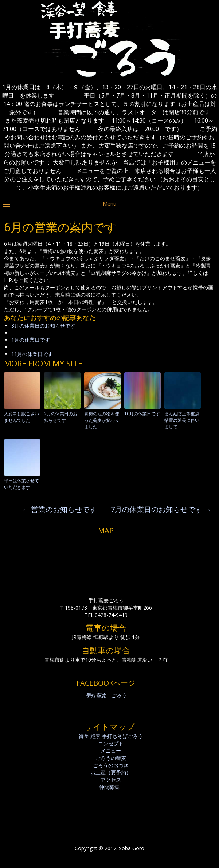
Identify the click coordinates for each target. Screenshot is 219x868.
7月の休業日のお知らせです (161, 509)
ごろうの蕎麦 (111, 758)
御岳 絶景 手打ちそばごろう (111, 736)
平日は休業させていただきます (21, 484)
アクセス (111, 780)
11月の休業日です (32, 354)
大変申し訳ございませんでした (21, 417)
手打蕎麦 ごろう (106, 695)
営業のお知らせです (59, 509)
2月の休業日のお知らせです (61, 417)
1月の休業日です (31, 340)
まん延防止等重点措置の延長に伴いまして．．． (182, 420)
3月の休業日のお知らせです (43, 326)
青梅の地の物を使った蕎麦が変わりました (102, 420)
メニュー (111, 751)
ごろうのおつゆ (111, 765)
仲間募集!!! (111, 787)
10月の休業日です (142, 414)
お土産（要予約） (111, 772)
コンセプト (111, 743)
